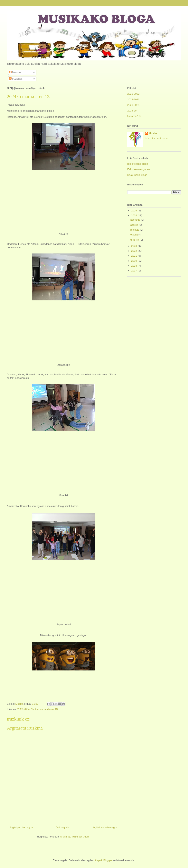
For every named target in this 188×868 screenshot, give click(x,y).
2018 (134, 266)
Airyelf (98, 860)
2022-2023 (133, 99)
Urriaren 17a (134, 116)
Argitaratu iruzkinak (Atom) (75, 837)
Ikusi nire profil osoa (156, 138)
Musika (153, 133)
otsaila (134, 235)
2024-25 (132, 111)
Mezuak (15, 72)
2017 (134, 271)
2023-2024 (23, 709)
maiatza (135, 230)
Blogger (108, 860)
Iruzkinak (16, 79)
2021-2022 (133, 94)
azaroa (135, 225)
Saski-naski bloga (137, 175)
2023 (134, 246)
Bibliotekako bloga (138, 164)
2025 (134, 211)
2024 (134, 215)
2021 (134, 256)
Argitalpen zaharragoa (105, 827)
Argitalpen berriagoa (21, 827)
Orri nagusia (63, 827)
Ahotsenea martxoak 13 (44, 709)
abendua (136, 220)
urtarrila (135, 240)
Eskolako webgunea (139, 169)
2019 (134, 261)
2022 (134, 251)
